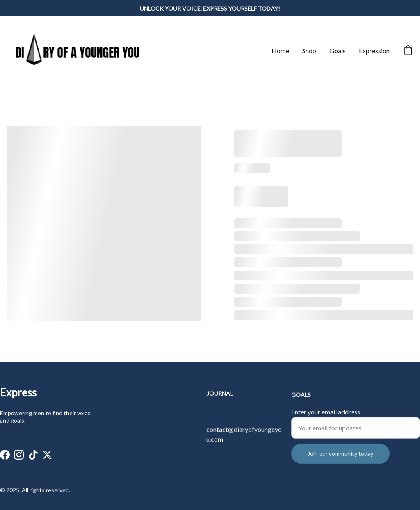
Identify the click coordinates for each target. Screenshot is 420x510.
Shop (309, 51)
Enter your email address (326, 418)
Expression (374, 51)
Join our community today (340, 459)
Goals (338, 51)
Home (280, 51)
